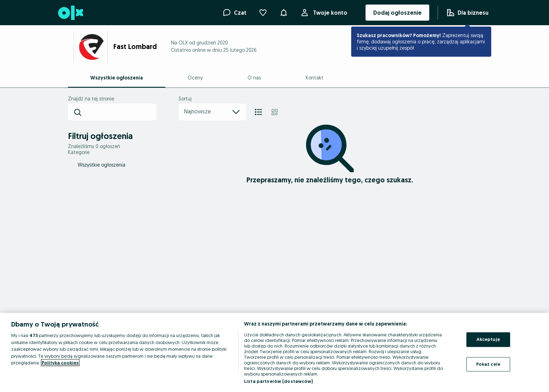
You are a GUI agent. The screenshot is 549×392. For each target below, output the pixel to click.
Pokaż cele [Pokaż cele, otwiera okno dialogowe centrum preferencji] (488, 364)
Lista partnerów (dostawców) (279, 381)
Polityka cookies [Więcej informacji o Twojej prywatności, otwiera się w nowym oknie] (60, 363)
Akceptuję (488, 339)
